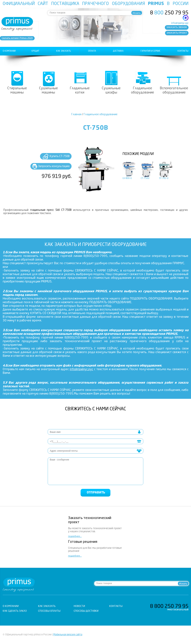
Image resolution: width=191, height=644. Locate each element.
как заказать (64, 51)
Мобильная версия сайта (68, 635)
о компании (9, 51)
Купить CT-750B (60, 156)
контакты (183, 51)
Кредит (35, 51)
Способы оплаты (49, 611)
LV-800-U (127, 178)
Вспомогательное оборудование (174, 90)
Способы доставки (86, 611)
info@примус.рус (180, 23)
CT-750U (145, 178)
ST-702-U (164, 178)
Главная (76, 114)
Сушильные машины (48, 90)
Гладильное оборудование (143, 90)
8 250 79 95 (169, 13)
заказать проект (177, 33)
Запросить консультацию (54, 166)
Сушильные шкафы (111, 90)
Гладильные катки (80, 90)
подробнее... (75, 536)
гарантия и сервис (150, 51)
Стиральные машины (17, 90)
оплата (92, 51)
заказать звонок (177, 27)
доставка (118, 51)
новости (79, 606)
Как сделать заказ (15, 611)
